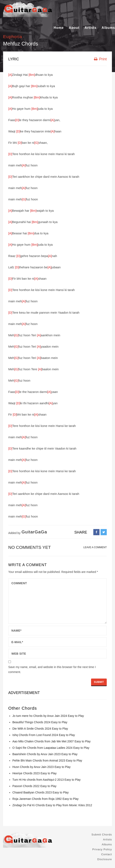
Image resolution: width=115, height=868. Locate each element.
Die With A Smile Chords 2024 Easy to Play (40, 729)
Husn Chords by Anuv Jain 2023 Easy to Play (41, 767)
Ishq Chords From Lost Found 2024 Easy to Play (44, 735)
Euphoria (13, 37)
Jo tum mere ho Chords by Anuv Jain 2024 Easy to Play (48, 716)
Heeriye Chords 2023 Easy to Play (34, 773)
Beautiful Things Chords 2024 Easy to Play (40, 722)
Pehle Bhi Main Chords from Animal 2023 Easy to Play (47, 761)
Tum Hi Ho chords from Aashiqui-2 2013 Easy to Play (46, 780)
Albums (108, 28)
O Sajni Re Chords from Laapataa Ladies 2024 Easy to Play (51, 748)
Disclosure (105, 859)
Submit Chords (102, 835)
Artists (91, 28)
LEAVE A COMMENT (95, 547)
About (74, 28)
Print (100, 59)
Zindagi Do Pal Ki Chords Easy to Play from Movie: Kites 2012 (52, 805)
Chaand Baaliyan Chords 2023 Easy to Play (40, 792)
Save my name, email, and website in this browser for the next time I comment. (52, 669)
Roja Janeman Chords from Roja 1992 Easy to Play (46, 799)
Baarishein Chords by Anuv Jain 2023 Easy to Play (45, 754)
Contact (107, 854)
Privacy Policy (102, 849)
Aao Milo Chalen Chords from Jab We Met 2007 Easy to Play (52, 741)
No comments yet (30, 547)
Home (59, 28)
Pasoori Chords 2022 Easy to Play (34, 786)
